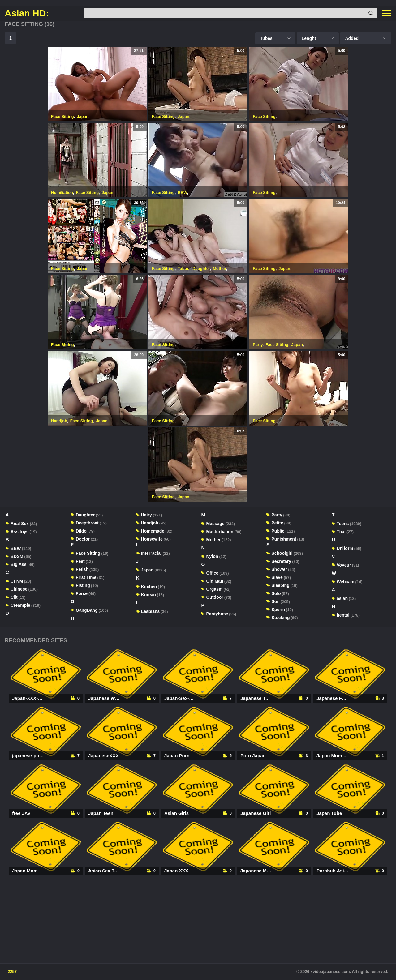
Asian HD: (27, 13)
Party (258, 345)
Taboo (183, 269)
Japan (83, 116)
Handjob (59, 421)
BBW (182, 193)
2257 (12, 971)
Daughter (201, 269)
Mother (220, 269)
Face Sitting (62, 116)
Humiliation (62, 193)
